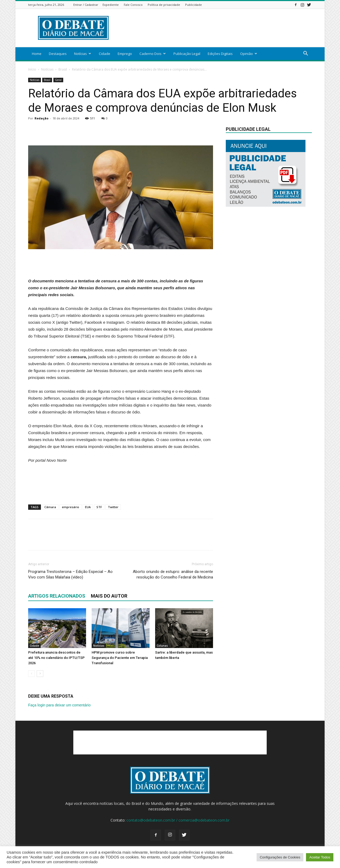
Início (32, 69)
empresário (71, 507)
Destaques (58, 54)
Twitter (113, 507)
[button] (305, 54)
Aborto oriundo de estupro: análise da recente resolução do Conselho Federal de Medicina (173, 574)
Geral (58, 80)
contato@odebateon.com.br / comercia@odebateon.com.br (178, 820)
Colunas (162, 646)
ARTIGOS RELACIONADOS (57, 596)
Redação (41, 118)
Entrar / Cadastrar (86, 5)
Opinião (249, 54)
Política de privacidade (164, 5)
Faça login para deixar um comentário (59, 705)
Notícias (83, 54)
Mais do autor (109, 596)
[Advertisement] (215, 28)
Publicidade (194, 5)
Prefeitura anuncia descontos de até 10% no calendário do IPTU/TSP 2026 (56, 658)
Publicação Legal (187, 54)
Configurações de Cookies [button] (280, 857)
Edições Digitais (220, 54)
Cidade (105, 54)
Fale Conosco (133, 5)
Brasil (63, 69)
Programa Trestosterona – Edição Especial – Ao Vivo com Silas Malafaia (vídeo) (70, 574)
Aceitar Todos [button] (320, 857)
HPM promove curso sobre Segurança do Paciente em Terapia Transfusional (120, 658)
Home (37, 54)
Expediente (111, 5)
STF (99, 507)
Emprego (125, 54)
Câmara (50, 507)
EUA (88, 507)
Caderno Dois (153, 54)
